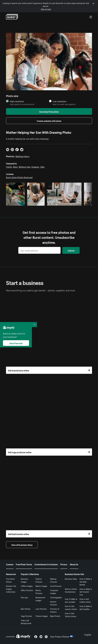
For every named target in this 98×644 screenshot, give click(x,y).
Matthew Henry (22, 156)
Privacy (64, 564)
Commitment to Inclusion (46, 564)
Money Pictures (39, 592)
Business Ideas (71, 579)
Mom (15, 167)
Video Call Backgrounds (26, 622)
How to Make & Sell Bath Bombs (86, 582)
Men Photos (26, 609)
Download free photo (49, 111)
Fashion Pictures (39, 580)
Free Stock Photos (10, 580)
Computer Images (54, 592)
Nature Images (41, 586)
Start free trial (16, 343)
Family (9, 167)
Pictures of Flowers (55, 610)
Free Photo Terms (24, 564)
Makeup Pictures (54, 580)
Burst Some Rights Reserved (19, 177)
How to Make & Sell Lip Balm (71, 600)
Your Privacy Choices (62, 636)
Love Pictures (41, 609)
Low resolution (60, 101)
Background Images (40, 599)
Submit (71, 250)
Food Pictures (56, 586)
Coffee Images (27, 586)
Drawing (35, 167)
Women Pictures (54, 603)
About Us (74, 564)
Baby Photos (55, 616)
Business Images (24, 580)
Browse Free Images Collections (11, 589)
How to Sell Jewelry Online (71, 608)
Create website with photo (49, 121)
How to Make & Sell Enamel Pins (86, 592)
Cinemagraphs (56, 597)
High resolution (17, 101)
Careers (10, 564)
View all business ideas (22, 545)
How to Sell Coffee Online (85, 600)
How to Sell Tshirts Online (71, 615)
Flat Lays (24, 597)
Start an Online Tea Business (71, 590)
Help (42, 167)
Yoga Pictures (26, 616)
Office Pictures (27, 590)
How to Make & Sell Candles (86, 608)
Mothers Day (24, 167)
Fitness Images (42, 616)
